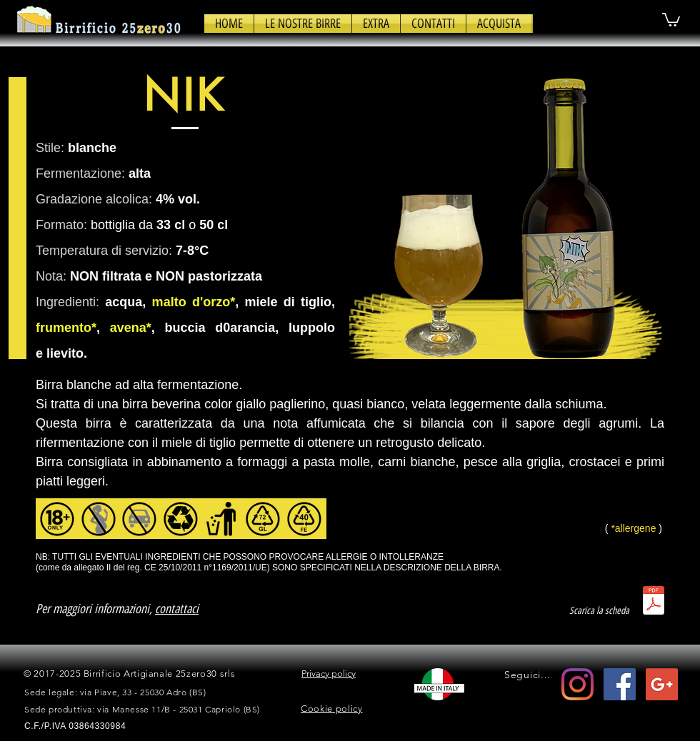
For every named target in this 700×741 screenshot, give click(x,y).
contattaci (177, 609)
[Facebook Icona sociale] (620, 684)
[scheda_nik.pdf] (654, 602)
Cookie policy (331, 709)
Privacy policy (329, 674)
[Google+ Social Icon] (662, 684)
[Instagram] (577, 684)
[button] (303, 24)
